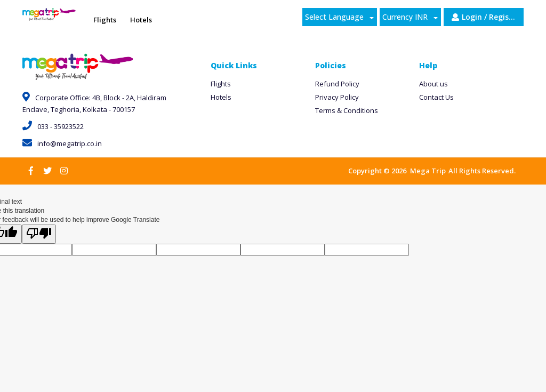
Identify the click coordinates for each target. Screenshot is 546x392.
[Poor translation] (39, 234)
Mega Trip (428, 171)
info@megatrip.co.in (62, 143)
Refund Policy (337, 84)
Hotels (221, 97)
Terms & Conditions (347, 110)
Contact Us (436, 97)
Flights (221, 84)
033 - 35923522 (53, 126)
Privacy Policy (337, 97)
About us (433, 84)
